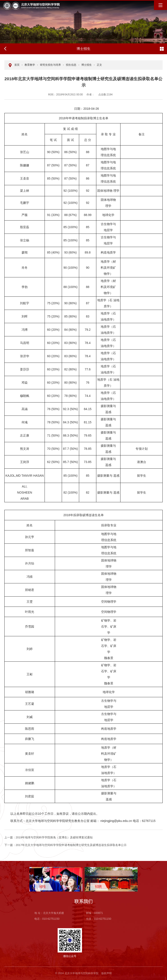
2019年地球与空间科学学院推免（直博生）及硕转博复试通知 (48, 837)
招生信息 (71, 65)
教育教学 (30, 65)
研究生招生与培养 (50, 65)
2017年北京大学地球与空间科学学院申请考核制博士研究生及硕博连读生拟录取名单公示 (65, 845)
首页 (17, 65)
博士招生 (87, 65)
